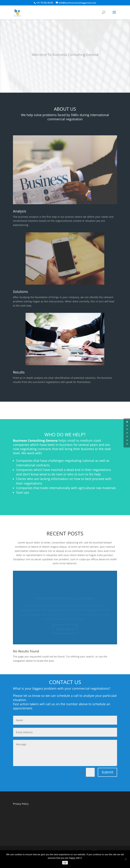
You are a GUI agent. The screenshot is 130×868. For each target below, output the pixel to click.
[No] (126, 859)
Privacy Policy (21, 804)
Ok (65, 863)
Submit (107, 772)
